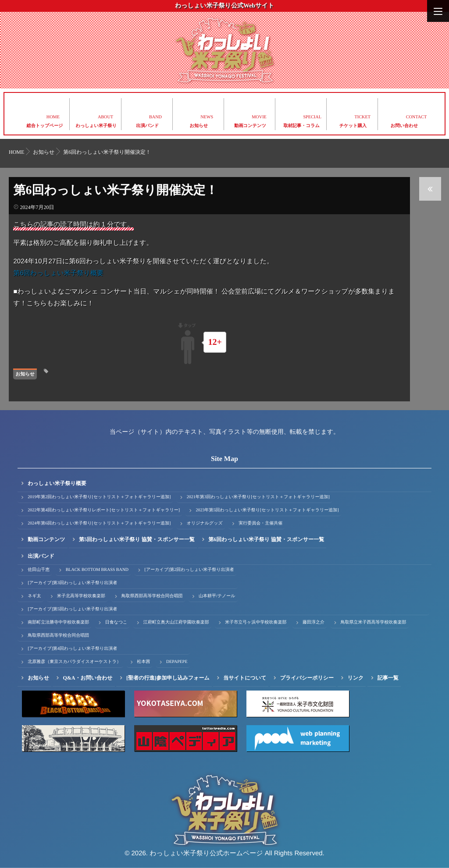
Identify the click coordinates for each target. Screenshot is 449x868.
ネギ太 (34, 596)
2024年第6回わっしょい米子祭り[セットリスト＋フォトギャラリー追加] (99, 523)
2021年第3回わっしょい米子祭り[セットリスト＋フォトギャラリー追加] (258, 497)
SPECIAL (312, 117)
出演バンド (147, 126)
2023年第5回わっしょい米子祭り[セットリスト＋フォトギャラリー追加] (267, 510)
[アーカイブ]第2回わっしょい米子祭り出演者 (189, 570)
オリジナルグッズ (205, 523)
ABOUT (105, 117)
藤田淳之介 (314, 622)
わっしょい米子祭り (96, 126)
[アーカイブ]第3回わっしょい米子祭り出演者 (72, 583)
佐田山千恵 (39, 570)
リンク (356, 678)
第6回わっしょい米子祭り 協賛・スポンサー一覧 (266, 539)
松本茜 (143, 662)
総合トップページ (45, 126)
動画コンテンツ (250, 126)
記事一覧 (388, 678)
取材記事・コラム (301, 126)
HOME (53, 117)
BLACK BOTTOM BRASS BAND (97, 570)
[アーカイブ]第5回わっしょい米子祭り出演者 (72, 609)
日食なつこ (116, 622)
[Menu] (438, 11)
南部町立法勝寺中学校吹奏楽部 (58, 622)
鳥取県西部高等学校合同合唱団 (152, 596)
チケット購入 (353, 126)
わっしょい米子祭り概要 (57, 483)
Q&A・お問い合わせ (87, 678)
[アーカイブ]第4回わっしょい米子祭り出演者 (72, 649)
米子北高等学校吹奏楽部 (81, 596)
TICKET (363, 117)
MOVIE (259, 117)
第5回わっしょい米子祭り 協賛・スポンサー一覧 (137, 539)
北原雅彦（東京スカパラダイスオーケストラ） (74, 662)
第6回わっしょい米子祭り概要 (58, 273)
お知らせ (199, 126)
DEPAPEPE (177, 662)
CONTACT (417, 117)
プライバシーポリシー (307, 678)
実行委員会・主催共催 (260, 523)
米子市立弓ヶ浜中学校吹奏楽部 (256, 622)
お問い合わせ (404, 126)
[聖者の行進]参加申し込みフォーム (168, 678)
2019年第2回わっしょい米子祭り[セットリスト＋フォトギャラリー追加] (99, 497)
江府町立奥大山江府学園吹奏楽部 (176, 622)
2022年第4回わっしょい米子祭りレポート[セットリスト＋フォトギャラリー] (104, 510)
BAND (155, 117)
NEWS (207, 117)
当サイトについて (245, 678)
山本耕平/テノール (217, 596)
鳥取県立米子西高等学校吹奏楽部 (374, 622)
